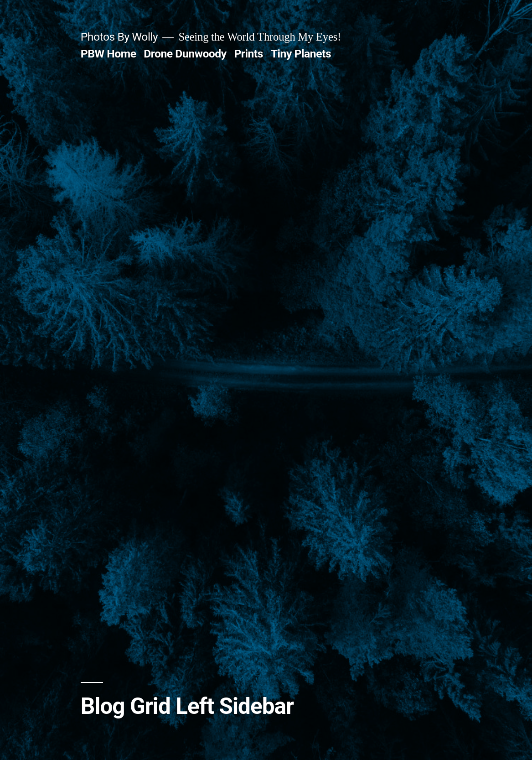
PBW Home (108, 54)
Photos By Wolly (119, 37)
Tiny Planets (301, 54)
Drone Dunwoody (185, 54)
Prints (248, 54)
